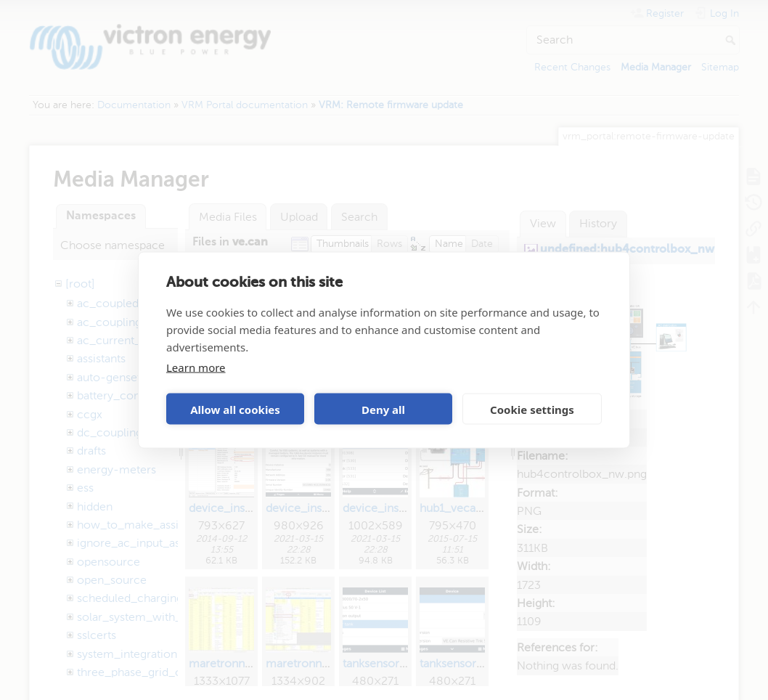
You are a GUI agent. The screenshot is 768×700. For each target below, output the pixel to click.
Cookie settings (532, 409)
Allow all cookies (235, 409)
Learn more (196, 367)
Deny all (383, 409)
